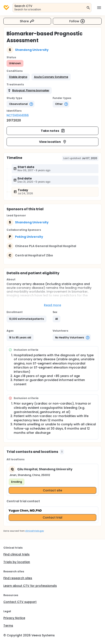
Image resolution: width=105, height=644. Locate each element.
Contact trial (53, 517)
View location (53, 142)
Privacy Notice (14, 618)
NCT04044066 (18, 115)
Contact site (52, 490)
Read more (52, 305)
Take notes (53, 131)
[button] (18, 77)
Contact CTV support (20, 602)
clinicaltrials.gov (34, 531)
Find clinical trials (16, 554)
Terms (8, 626)
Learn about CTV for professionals (30, 586)
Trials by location (17, 562)
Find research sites (18, 578)
